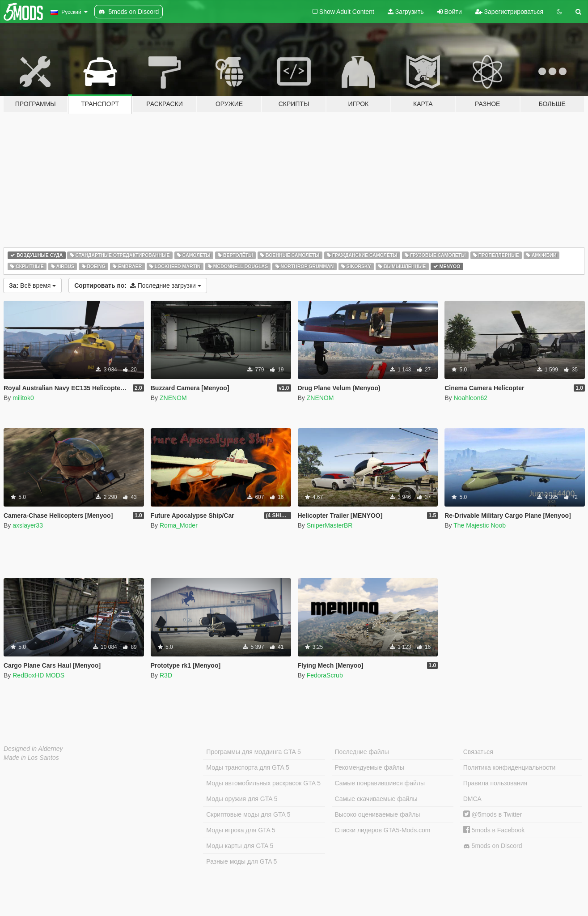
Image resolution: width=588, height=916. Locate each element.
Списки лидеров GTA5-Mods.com (383, 830)
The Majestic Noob (480, 525)
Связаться (478, 752)
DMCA (472, 799)
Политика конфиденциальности (510, 767)
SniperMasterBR (330, 525)
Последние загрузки (138, 285)
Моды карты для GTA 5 (240, 846)
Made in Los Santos (31, 758)
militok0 (23, 398)
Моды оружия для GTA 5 (242, 799)
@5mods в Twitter (493, 814)
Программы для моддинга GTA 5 (253, 752)
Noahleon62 (470, 398)
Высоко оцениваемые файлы (378, 814)
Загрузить (406, 12)
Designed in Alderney (33, 749)
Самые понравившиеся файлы (380, 783)
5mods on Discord (493, 846)
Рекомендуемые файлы (370, 767)
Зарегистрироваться (509, 12)
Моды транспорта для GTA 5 (247, 767)
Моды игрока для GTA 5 (241, 830)
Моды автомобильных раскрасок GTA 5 (263, 783)
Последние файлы (362, 752)
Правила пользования (495, 783)
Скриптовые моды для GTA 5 (248, 814)
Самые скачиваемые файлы (376, 799)
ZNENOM (173, 398)
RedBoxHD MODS (38, 675)
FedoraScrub (325, 675)
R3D (166, 675)
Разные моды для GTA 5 (241, 861)
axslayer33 (28, 525)
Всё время (32, 285)
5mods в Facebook (494, 830)
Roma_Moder (179, 525)
